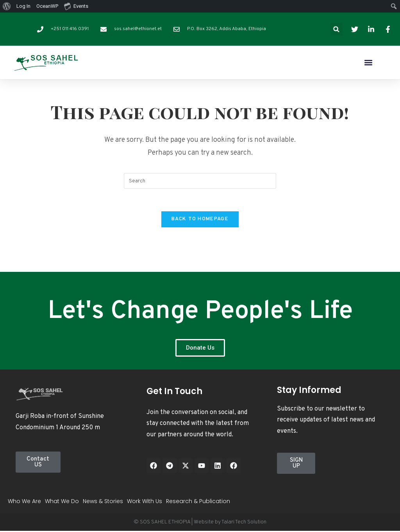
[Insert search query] (200, 181)
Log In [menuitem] (23, 6)
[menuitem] (7, 6)
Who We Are (24, 502)
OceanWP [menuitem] (47, 6)
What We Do (62, 502)
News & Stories (103, 502)
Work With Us (145, 502)
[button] (337, 29)
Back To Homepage (200, 220)
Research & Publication (198, 502)
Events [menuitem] (76, 6)
